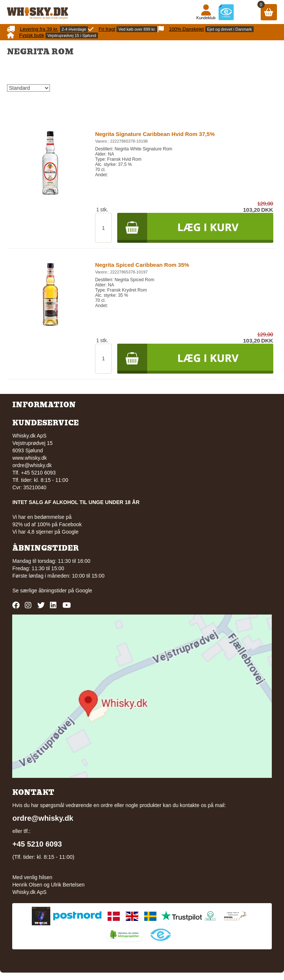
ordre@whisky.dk (32, 465)
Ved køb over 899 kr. (137, 29)
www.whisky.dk (29, 458)
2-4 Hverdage (74, 29)
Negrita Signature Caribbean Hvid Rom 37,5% (155, 134)
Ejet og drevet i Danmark (229, 29)
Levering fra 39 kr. (39, 29)
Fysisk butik (32, 35)
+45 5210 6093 (37, 844)
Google (84, 591)
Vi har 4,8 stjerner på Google (45, 532)
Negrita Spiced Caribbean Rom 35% (142, 265)
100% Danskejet (187, 29)
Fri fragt (107, 29)
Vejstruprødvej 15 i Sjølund (72, 35)
